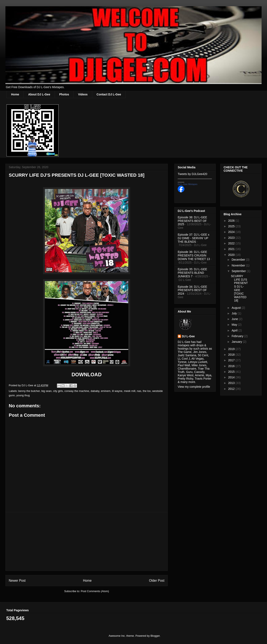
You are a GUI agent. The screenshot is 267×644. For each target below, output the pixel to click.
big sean (46, 391)
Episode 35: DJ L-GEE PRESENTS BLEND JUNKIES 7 (192, 273)
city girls (58, 391)
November (239, 265)
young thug (23, 395)
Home (15, 94)
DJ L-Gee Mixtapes (188, 184)
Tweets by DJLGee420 (193, 174)
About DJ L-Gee (39, 94)
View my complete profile (194, 387)
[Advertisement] (87, 541)
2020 (232, 255)
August (236, 308)
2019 (232, 349)
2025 (232, 226)
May (235, 325)
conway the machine (77, 391)
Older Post (157, 581)
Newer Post (17, 581)
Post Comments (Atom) (95, 591)
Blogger (155, 636)
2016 (232, 366)
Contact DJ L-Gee (109, 94)
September (239, 271)
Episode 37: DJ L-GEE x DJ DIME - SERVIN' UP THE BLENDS (194, 238)
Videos (83, 94)
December (239, 260)
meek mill (130, 391)
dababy (95, 391)
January (237, 342)
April (235, 330)
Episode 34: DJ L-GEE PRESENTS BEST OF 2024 (192, 290)
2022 (232, 243)
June (235, 319)
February (238, 336)
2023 (232, 238)
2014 (232, 377)
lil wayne (117, 391)
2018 (232, 355)
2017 (232, 360)
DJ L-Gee (188, 336)
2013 (232, 383)
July (235, 313)
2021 (232, 249)
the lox (147, 391)
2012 (232, 389)
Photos (64, 94)
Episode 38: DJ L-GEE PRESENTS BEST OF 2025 (192, 221)
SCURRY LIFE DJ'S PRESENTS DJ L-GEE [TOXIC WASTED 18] (239, 288)
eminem (106, 391)
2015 (232, 372)
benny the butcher (29, 391)
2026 (232, 221)
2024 (232, 232)
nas (139, 391)
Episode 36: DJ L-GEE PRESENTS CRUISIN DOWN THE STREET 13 (194, 255)
